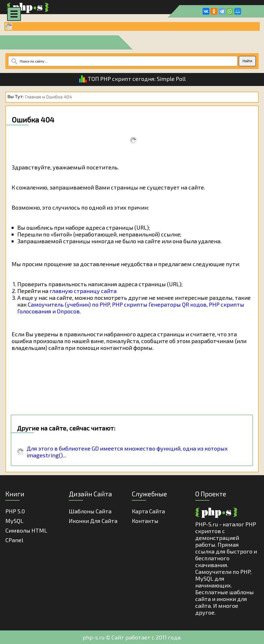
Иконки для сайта (93, 521)
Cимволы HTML (26, 530)
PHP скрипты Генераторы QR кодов (159, 304)
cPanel (14, 540)
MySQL (14, 521)
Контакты (145, 521)
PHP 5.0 (15, 511)
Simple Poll (171, 79)
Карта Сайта (148, 511)
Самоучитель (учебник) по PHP (69, 304)
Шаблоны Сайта (90, 511)
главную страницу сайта (83, 291)
